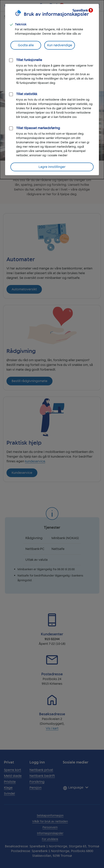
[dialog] (52, 90)
